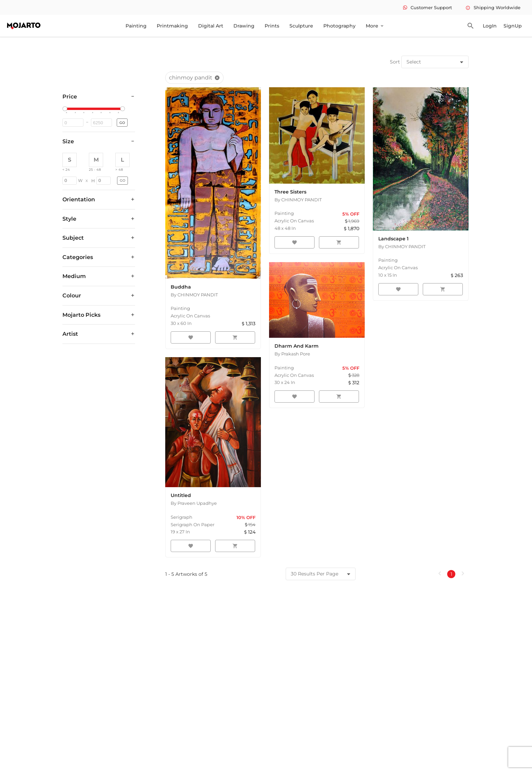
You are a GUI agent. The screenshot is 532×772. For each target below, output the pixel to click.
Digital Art (211, 26)
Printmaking (172, 26)
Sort (395, 62)
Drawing (244, 26)
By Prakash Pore (292, 354)
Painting (136, 26)
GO (122, 123)
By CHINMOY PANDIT (194, 295)
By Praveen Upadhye (194, 503)
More (375, 26)
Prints (272, 26)
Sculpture (301, 26)
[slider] (66, 109)
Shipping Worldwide (493, 7)
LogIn (490, 26)
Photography (339, 26)
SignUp (513, 26)
